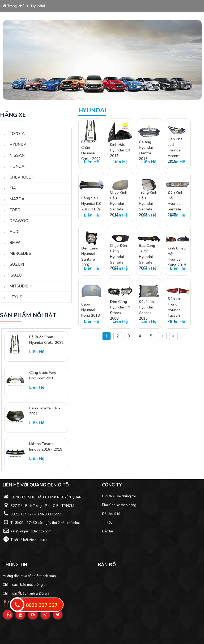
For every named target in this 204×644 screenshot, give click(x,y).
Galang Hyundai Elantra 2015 (146, 150)
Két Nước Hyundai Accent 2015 (147, 310)
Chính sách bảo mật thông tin (25, 585)
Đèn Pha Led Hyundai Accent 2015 (175, 150)
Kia (13, 188)
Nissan (17, 155)
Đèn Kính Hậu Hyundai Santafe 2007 (175, 204)
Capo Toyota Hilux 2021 (45, 411)
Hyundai (38, 6)
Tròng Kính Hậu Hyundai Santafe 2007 (148, 204)
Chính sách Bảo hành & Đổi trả (26, 594)
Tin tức (107, 523)
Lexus (16, 297)
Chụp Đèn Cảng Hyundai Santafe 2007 (118, 257)
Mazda (17, 199)
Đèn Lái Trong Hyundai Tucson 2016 (175, 310)
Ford (15, 210)
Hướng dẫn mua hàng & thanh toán (29, 576)
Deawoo (19, 221)
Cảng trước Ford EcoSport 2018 (43, 375)
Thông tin (15, 565)
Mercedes (20, 253)
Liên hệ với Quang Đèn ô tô (36, 485)
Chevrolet (21, 177)
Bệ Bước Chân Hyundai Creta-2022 (46, 340)
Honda (17, 166)
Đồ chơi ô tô (111, 514)
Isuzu (16, 275)
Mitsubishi (21, 286)
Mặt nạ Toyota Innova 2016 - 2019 (46, 447)
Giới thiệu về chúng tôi (119, 496)
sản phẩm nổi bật (28, 315)
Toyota (17, 134)
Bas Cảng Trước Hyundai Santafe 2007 (147, 257)
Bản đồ (107, 565)
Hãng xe (13, 115)
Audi (14, 232)
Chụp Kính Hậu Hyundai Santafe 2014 (119, 204)
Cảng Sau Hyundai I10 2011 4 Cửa (91, 204)
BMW (15, 243)
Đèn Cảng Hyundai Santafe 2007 (90, 257)
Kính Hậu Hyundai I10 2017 (120, 150)
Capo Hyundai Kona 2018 (90, 310)
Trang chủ (14, 6)
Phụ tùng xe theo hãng (119, 505)
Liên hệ (107, 531)
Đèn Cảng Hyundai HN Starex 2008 (120, 310)
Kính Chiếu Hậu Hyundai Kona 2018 (177, 257)
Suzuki (17, 264)
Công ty (112, 485)
